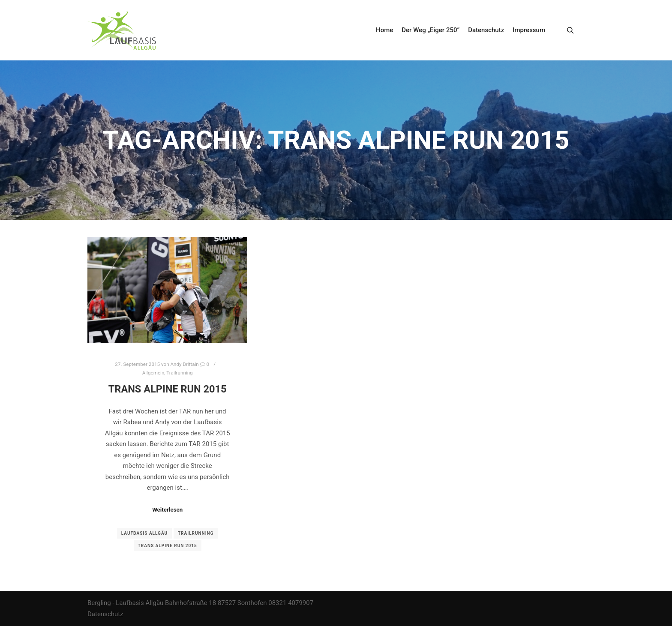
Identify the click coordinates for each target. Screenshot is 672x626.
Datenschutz (105, 614)
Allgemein (153, 373)
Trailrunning (179, 373)
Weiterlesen (167, 510)
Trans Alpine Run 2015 (168, 389)
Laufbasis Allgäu (144, 533)
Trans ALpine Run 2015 (168, 546)
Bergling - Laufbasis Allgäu (125, 603)
